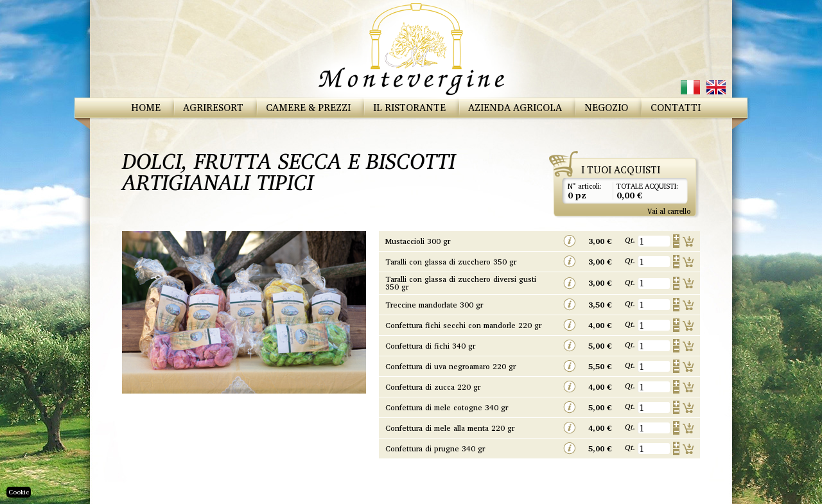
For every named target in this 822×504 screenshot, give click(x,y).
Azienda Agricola (515, 108)
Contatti (676, 108)
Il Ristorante (409, 108)
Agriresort (213, 108)
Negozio (606, 108)
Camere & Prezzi (308, 108)
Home (146, 108)
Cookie (19, 492)
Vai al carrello (669, 211)
